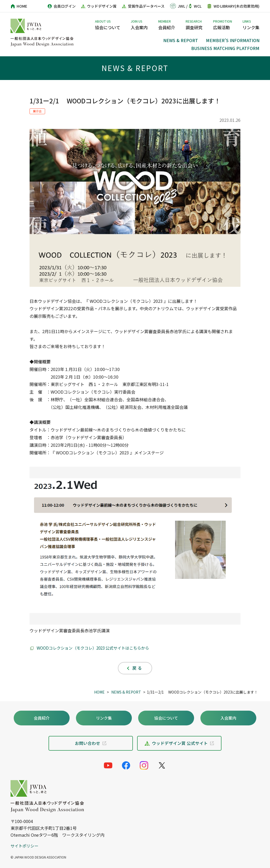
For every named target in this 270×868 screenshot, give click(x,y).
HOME (99, 692)
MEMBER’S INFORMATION (233, 40)
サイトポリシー (25, 846)
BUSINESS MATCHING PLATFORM (225, 48)
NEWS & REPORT (181, 40)
